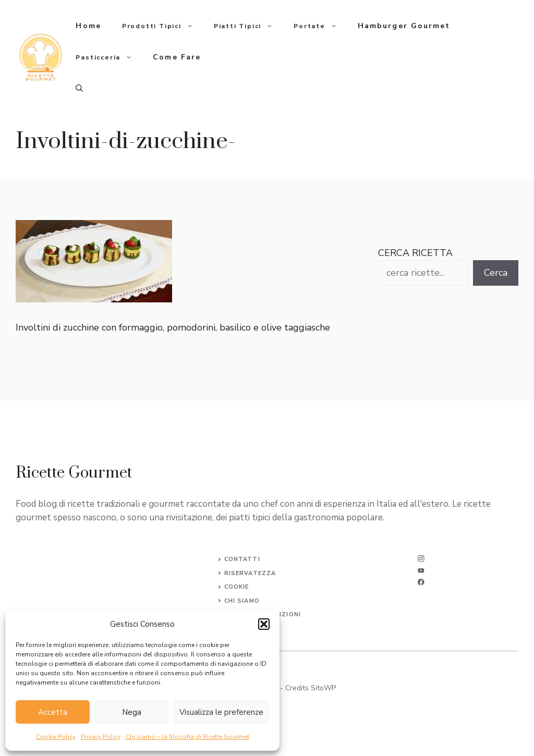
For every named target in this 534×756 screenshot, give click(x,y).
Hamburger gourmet (404, 26)
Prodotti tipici (163, 26)
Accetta (53, 712)
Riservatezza (250, 573)
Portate (320, 26)
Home (88, 26)
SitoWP (323, 688)
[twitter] (421, 571)
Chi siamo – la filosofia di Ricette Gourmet (187, 737)
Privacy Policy (101, 737)
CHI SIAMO (242, 601)
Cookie (237, 587)
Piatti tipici (248, 26)
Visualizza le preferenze (221, 712)
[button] (264, 624)
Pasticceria (109, 57)
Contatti (242, 559)
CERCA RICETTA (415, 253)
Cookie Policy (56, 737)
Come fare (177, 57)
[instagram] (421, 559)
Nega (132, 712)
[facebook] (421, 582)
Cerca (496, 273)
